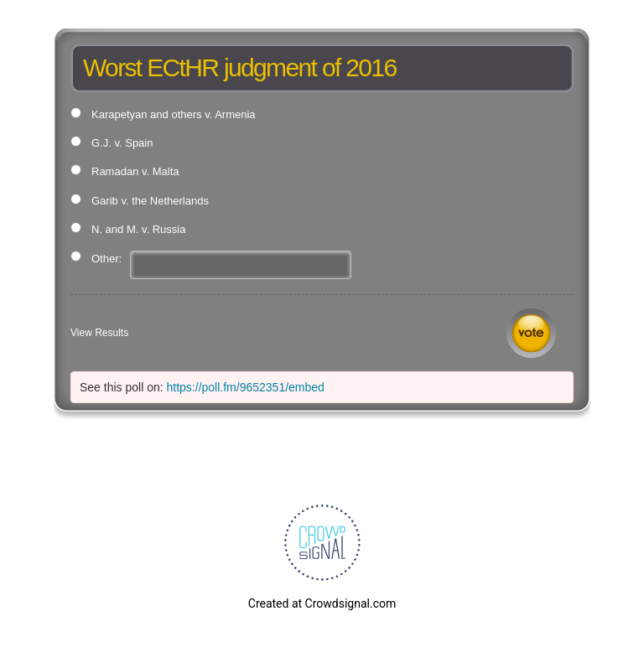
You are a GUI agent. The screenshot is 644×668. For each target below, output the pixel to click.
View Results (99, 333)
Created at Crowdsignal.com (322, 603)
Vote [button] (531, 333)
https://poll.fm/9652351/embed (246, 387)
